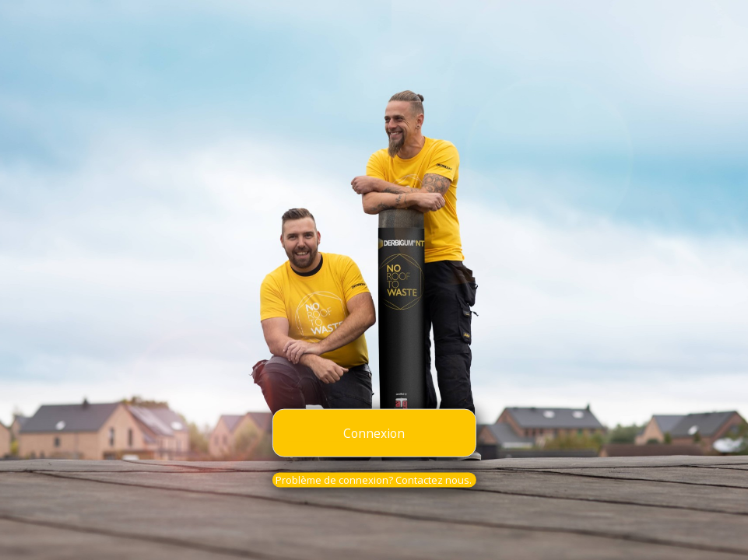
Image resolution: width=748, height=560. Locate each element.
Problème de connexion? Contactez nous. (374, 480)
